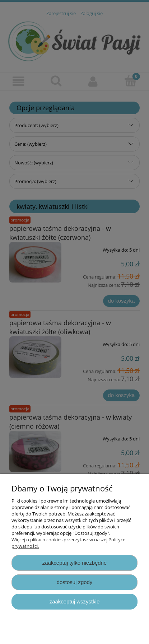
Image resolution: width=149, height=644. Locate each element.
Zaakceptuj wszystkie (74, 601)
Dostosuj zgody (75, 582)
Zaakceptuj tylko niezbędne (74, 563)
